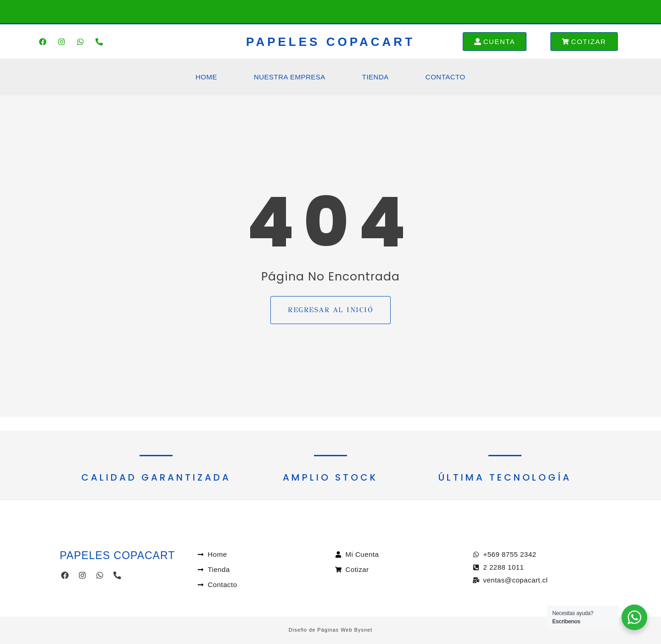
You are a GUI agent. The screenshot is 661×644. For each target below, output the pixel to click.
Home (206, 77)
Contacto (445, 77)
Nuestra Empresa (290, 77)
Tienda (375, 77)
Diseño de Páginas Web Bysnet (331, 630)
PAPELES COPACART (330, 42)
